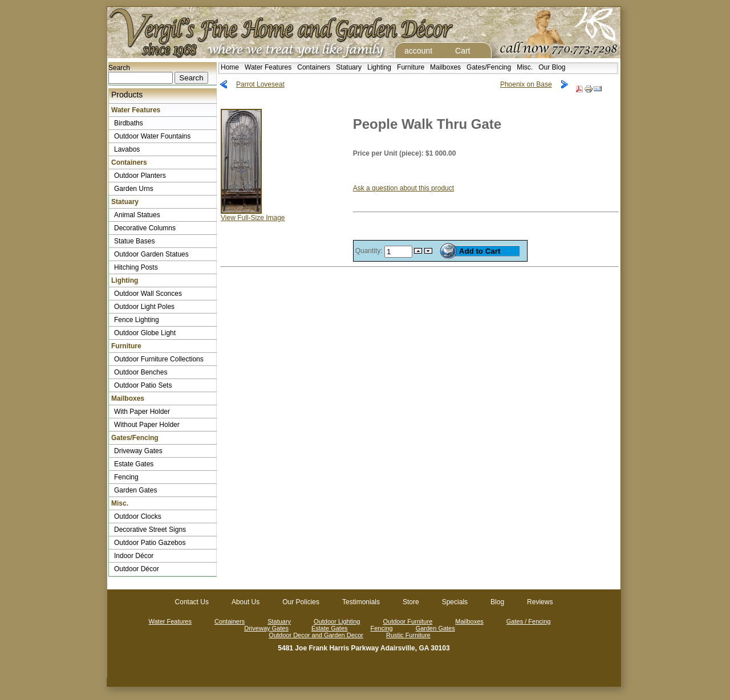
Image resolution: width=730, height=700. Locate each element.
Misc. (525, 67)
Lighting (379, 67)
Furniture (411, 67)
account (418, 51)
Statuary (349, 67)
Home (230, 67)
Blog (497, 602)
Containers (314, 67)
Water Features (268, 67)
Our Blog (552, 67)
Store (411, 602)
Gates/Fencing (489, 67)
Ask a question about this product (403, 188)
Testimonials (361, 602)
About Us (246, 602)
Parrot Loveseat (260, 84)
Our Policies (301, 602)
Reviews (540, 602)
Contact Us (192, 602)
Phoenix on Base (526, 84)
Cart (463, 51)
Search (119, 68)
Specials (455, 602)
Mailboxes (445, 67)
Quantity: (370, 251)
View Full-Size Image (253, 215)
